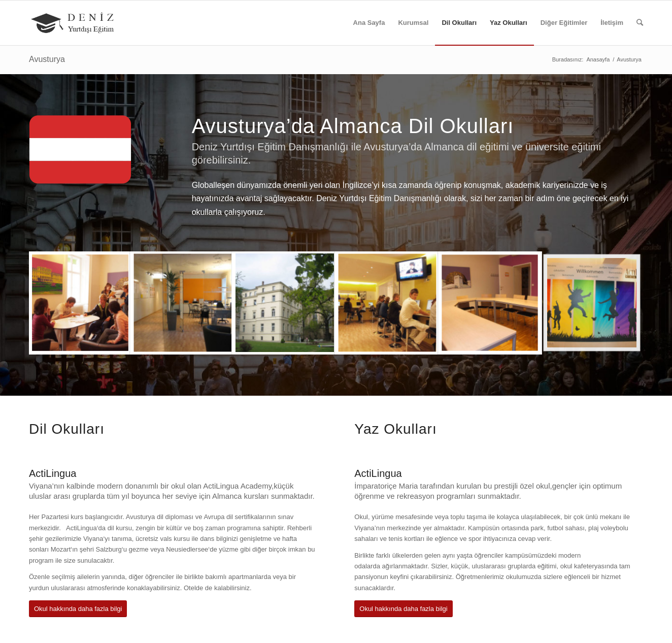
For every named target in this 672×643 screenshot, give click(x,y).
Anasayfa (598, 59)
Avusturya (47, 59)
